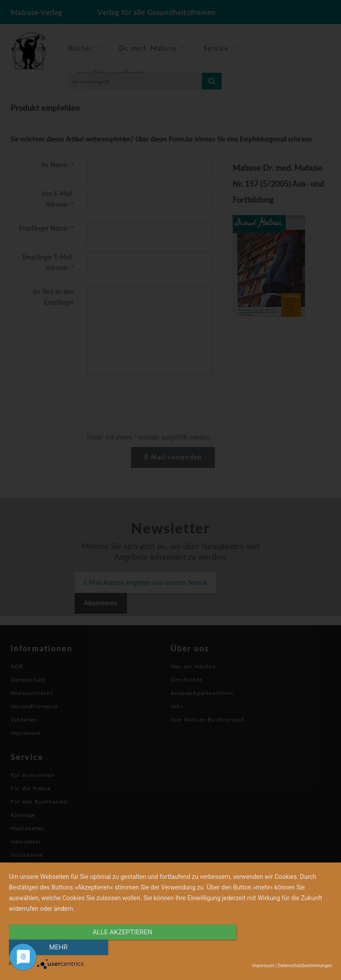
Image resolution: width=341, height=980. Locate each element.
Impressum (263, 966)
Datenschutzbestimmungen (305, 966)
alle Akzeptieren (122, 948)
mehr (284, 948)
